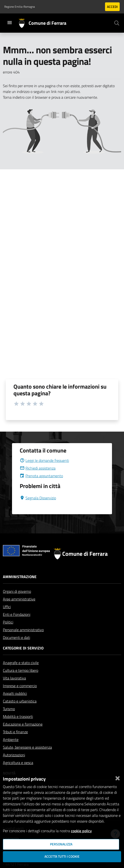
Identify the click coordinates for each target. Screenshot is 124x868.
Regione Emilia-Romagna (20, 7)
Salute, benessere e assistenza (27, 747)
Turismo (9, 709)
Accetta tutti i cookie (62, 856)
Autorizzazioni (14, 755)
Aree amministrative (19, 599)
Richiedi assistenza (38, 468)
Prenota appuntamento (41, 476)
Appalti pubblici (15, 693)
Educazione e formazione (23, 724)
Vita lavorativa (14, 678)
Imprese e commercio (20, 686)
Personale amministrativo (23, 630)
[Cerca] (117, 23)
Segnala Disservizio (38, 498)
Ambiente (11, 740)
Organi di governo (17, 591)
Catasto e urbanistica (20, 701)
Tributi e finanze (15, 732)
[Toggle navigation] (10, 23)
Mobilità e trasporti (18, 716)
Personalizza (61, 844)
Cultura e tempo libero (21, 670)
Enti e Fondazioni (17, 614)
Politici (8, 622)
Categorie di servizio (23, 648)
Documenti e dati (16, 637)
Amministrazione (20, 577)
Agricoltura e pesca (18, 763)
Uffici (7, 607)
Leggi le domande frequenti (44, 460)
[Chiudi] (118, 777)
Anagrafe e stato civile (21, 663)
